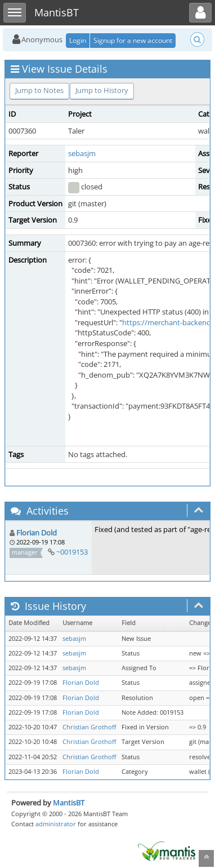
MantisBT (69, 803)
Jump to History (102, 90)
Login (78, 40)
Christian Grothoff (89, 727)
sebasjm (82, 153)
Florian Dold (37, 533)
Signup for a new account (133, 40)
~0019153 (72, 552)
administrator (56, 824)
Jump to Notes (39, 90)
